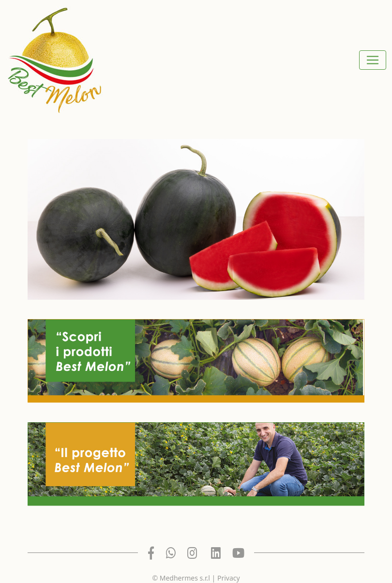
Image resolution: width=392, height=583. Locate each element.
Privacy (229, 578)
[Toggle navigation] (373, 60)
